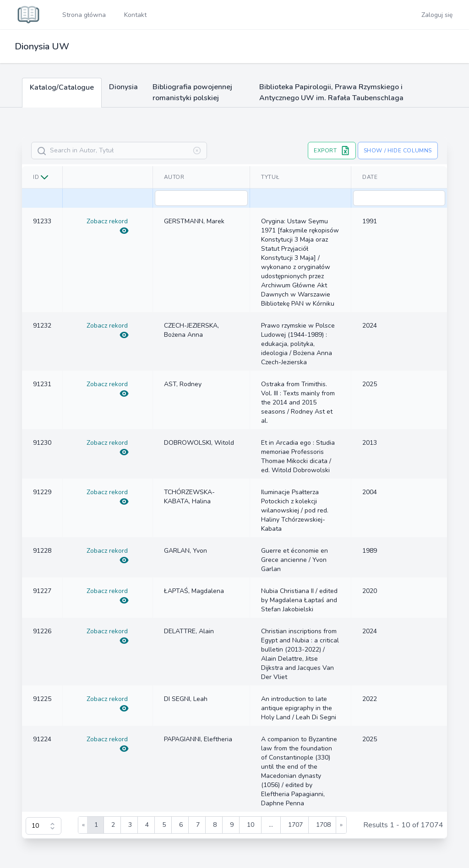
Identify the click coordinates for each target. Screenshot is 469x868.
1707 (295, 825)
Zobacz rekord (108, 226)
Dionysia (123, 87)
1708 (323, 825)
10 (251, 825)
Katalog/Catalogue (62, 87)
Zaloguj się (437, 15)
